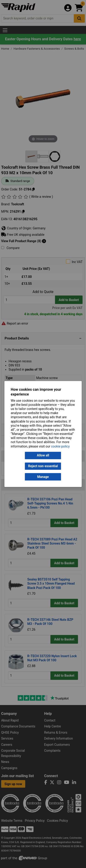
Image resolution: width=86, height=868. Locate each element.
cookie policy (60, 446)
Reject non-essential (43, 466)
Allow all (43, 456)
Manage (43, 477)
